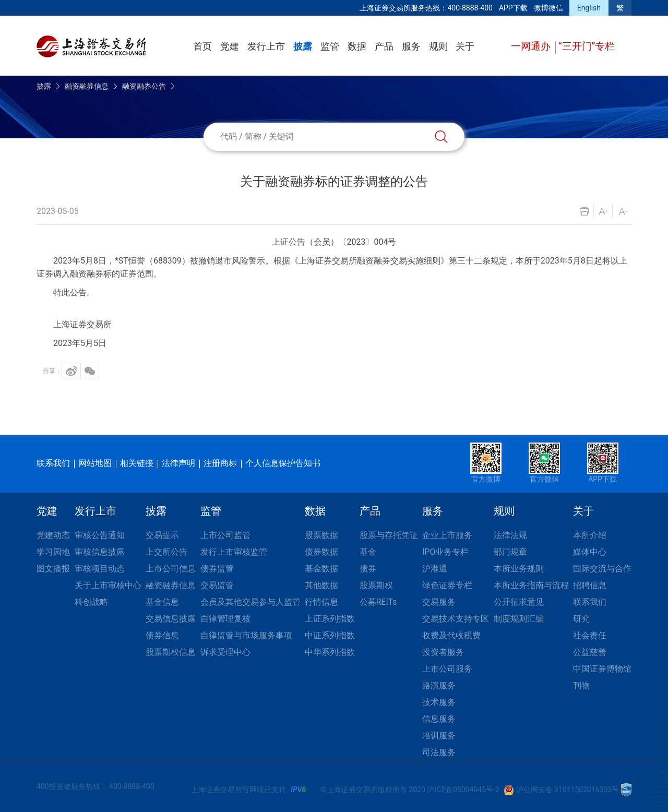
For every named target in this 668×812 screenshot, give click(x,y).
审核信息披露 (100, 552)
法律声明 (178, 463)
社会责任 (590, 635)
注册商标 (220, 463)
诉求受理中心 (225, 652)
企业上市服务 (447, 535)
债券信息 (162, 635)
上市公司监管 (225, 535)
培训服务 (439, 736)
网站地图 (95, 463)
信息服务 (439, 719)
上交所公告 (166, 552)
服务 (411, 46)
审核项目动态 (100, 569)
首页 (202, 46)
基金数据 (321, 569)
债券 (368, 569)
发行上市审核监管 (234, 552)
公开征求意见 (519, 602)
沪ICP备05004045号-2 (463, 790)
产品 (384, 46)
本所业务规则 (519, 569)
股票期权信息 (171, 652)
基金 (368, 552)
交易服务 (439, 602)
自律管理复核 (225, 619)
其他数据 (321, 585)
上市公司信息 (171, 569)
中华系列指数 (330, 652)
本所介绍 (590, 535)
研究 (581, 619)
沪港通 (435, 569)
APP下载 (513, 8)
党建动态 (53, 535)
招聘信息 (590, 585)
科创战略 (91, 602)
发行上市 (266, 46)
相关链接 (137, 463)
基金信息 (162, 602)
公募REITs (378, 602)
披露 (303, 46)
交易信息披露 (171, 619)
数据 (357, 46)
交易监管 (217, 585)
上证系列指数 (330, 619)
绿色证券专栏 (447, 585)
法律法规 (510, 535)
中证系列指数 (330, 635)
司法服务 (439, 752)
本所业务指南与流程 (531, 585)
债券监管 (217, 569)
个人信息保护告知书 (283, 463)
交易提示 (162, 535)
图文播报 (53, 569)
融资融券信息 (87, 86)
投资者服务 (443, 652)
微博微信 (548, 8)
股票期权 (376, 585)
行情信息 (321, 602)
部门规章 (510, 552)
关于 (465, 46)
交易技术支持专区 (456, 619)
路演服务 (439, 685)
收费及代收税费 (451, 635)
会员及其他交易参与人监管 (250, 602)
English (589, 8)
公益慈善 (590, 652)
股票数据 (321, 535)
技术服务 (439, 702)
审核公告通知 (100, 535)
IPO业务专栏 (445, 552)
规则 (438, 46)
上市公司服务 (447, 669)
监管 (330, 46)
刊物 (581, 685)
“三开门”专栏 (587, 46)
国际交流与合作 (602, 569)
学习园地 (53, 552)
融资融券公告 (144, 86)
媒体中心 (590, 552)
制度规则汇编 (519, 619)
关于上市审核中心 (108, 585)
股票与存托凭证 (389, 535)
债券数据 (321, 552)
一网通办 (532, 46)
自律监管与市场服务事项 (246, 635)
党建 (230, 46)
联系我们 (53, 463)
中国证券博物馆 (602, 669)
